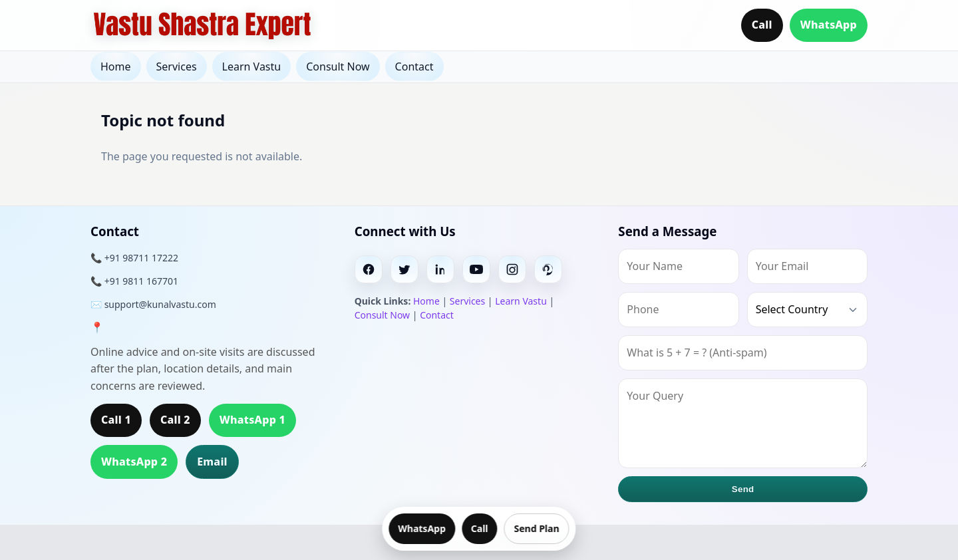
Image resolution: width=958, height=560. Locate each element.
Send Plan (537, 528)
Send (743, 489)
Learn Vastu (252, 67)
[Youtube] (476, 269)
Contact (414, 67)
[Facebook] (369, 269)
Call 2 (175, 420)
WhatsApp (829, 25)
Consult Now (338, 67)
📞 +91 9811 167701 (134, 281)
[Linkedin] (440, 269)
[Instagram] (512, 269)
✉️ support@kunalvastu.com (153, 304)
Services (177, 67)
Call (762, 25)
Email (212, 462)
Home (116, 67)
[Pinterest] (548, 269)
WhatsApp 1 (252, 420)
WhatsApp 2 (134, 462)
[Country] (807, 310)
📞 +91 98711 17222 (134, 258)
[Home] (202, 25)
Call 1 (116, 420)
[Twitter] (404, 269)
